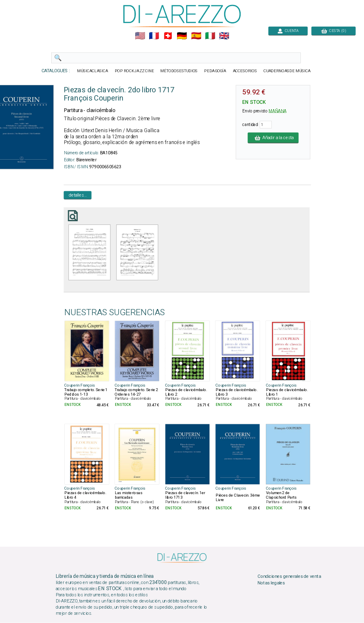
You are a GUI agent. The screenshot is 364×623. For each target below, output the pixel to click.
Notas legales (271, 583)
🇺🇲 (140, 36)
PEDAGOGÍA (215, 71)
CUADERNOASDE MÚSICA (287, 71)
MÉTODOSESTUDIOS (179, 71)
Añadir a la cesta (273, 137)
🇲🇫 (154, 36)
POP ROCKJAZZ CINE (134, 71)
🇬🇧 (224, 36)
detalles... (78, 195)
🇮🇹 (210, 36)
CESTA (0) (334, 31)
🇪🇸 (196, 36)
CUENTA (288, 31)
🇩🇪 (182, 36)
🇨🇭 (168, 36)
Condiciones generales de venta (289, 577)
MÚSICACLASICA (93, 71)
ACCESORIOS (245, 71)
